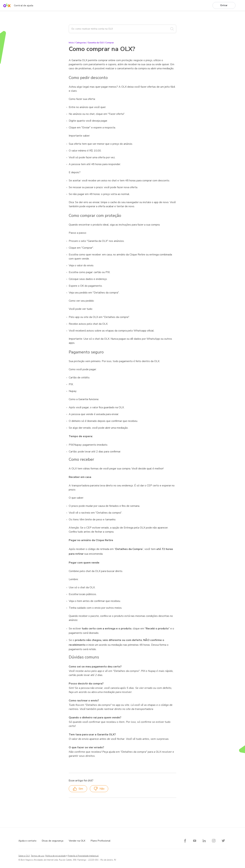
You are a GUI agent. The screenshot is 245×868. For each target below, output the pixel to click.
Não (99, 789)
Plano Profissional (101, 841)
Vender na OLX (77, 841)
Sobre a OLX (24, 856)
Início (71, 43)
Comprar (110, 43)
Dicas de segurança (53, 841)
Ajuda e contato (27, 841)
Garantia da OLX (96, 43)
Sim (78, 789)
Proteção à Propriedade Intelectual (83, 856)
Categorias (81, 43)
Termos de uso (38, 856)
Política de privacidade (55, 856)
